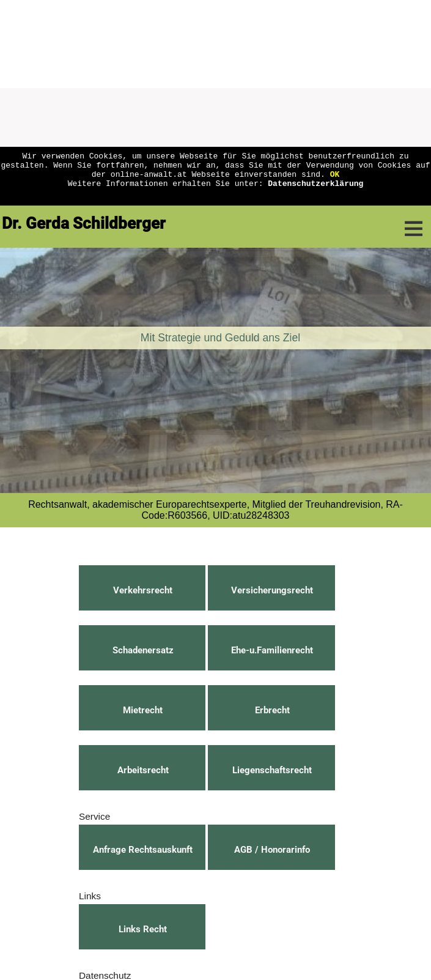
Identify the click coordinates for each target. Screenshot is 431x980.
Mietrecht (143, 710)
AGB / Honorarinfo (272, 850)
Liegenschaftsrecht (272, 770)
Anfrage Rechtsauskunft (143, 850)
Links (90, 896)
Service (94, 816)
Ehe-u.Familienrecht (272, 650)
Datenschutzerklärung (315, 190)
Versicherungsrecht (272, 590)
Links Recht (143, 929)
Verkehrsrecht (143, 590)
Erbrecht (272, 710)
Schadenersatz (143, 650)
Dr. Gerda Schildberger (84, 223)
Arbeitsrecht (143, 770)
